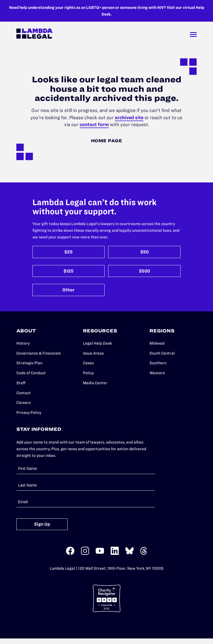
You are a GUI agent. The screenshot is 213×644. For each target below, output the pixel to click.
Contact (24, 393)
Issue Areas (93, 353)
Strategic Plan (29, 363)
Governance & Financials (39, 353)
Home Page (107, 141)
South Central (162, 353)
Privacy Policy (29, 413)
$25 (69, 252)
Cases (88, 363)
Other (69, 290)
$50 (144, 252)
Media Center (95, 383)
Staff (21, 383)
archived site (129, 118)
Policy (88, 373)
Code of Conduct (31, 373)
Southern (158, 363)
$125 (69, 271)
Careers (24, 403)
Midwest (157, 343)
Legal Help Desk (97, 343)
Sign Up (42, 524)
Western (157, 373)
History (23, 343)
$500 (144, 271)
